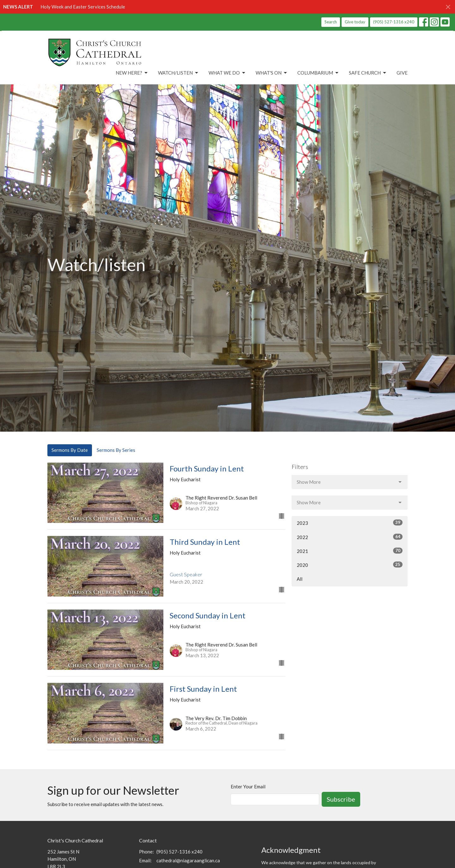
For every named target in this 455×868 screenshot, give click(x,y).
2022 (350, 537)
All (300, 579)
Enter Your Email (248, 786)
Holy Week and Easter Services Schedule (83, 7)
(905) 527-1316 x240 (394, 22)
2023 (350, 523)
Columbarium (318, 73)
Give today (355, 22)
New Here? (132, 73)
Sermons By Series (116, 450)
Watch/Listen (179, 73)
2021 (350, 551)
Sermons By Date (70, 450)
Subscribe (341, 799)
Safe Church (368, 73)
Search (331, 22)
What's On (272, 73)
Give (402, 73)
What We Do (227, 73)
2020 (350, 565)
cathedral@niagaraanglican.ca (188, 860)
